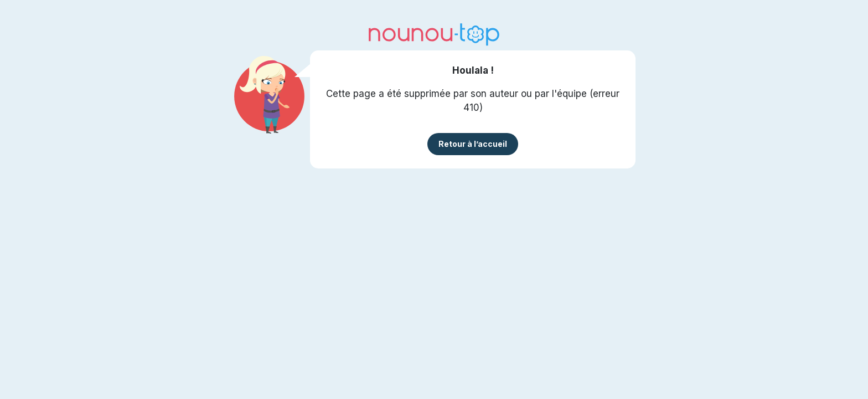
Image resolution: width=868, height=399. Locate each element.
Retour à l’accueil (473, 144)
